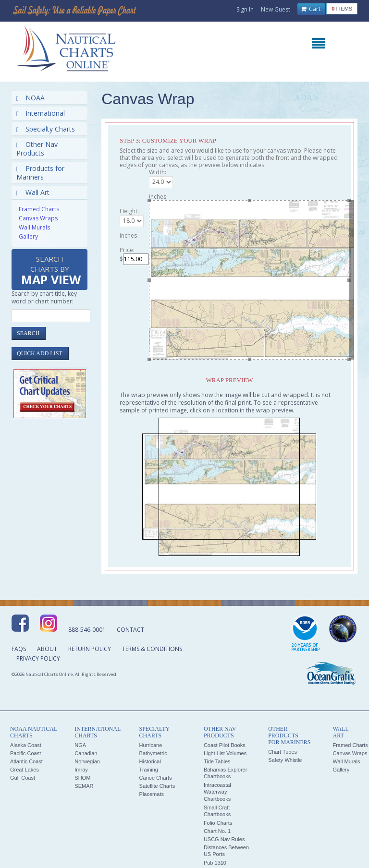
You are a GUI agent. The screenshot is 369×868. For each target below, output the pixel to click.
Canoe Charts (156, 778)
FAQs (19, 649)
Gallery (28, 236)
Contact (130, 630)
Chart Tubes (283, 752)
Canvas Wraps (38, 218)
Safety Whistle (285, 760)
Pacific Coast (25, 753)
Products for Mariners (40, 173)
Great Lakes (25, 770)
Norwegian (87, 761)
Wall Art (33, 192)
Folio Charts (218, 823)
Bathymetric (153, 753)
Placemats (152, 794)
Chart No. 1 (217, 831)
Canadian (86, 753)
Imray (81, 770)
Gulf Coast (23, 778)
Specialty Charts (46, 129)
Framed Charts (39, 209)
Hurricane (151, 745)
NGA (80, 745)
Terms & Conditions (152, 649)
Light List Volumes (225, 753)
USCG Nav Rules (224, 839)
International (41, 113)
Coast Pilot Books (225, 745)
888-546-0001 (87, 630)
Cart (311, 9)
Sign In (245, 9)
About (47, 649)
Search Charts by (51, 271)
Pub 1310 (215, 863)
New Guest (276, 9)
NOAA (31, 98)
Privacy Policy (38, 658)
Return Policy (90, 649)
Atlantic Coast (26, 761)
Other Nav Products (37, 149)
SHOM (82, 778)
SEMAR (84, 786)
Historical (150, 761)
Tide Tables (217, 761)
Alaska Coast (26, 745)
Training (149, 770)
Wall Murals (34, 227)
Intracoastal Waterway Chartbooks (217, 792)
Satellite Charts (157, 786)
